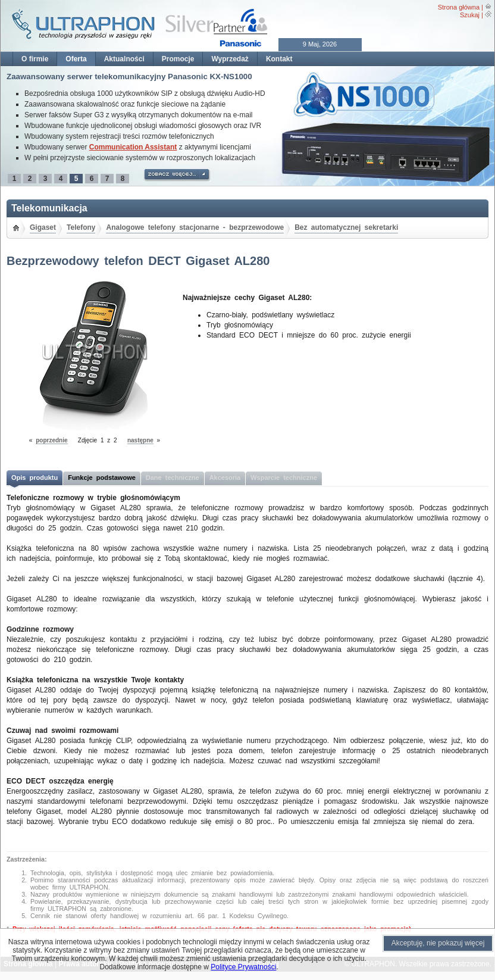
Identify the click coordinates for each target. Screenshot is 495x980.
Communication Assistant (133, 147)
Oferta (76, 59)
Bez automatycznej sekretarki (346, 227)
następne (140, 440)
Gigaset (43, 227)
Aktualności (124, 59)
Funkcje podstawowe (102, 477)
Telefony (81, 227)
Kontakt (279, 59)
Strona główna (459, 7)
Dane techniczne (173, 477)
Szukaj (470, 15)
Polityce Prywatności (243, 967)
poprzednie (51, 440)
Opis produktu (35, 477)
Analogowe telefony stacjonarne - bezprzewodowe (195, 227)
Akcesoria (225, 477)
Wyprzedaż (230, 59)
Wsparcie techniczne (284, 477)
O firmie (35, 59)
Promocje (178, 59)
